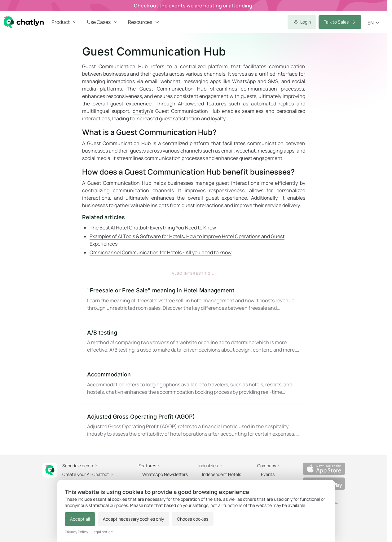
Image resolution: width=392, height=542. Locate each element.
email (227, 151)
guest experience (226, 198)
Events (268, 474)
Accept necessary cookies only (133, 519)
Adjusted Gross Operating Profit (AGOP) (141, 417)
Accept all (80, 519)
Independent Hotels (222, 474)
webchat (246, 151)
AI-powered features (202, 104)
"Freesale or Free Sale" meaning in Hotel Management (161, 290)
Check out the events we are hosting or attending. (194, 6)
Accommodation (109, 374)
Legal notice (102, 532)
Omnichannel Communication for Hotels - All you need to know (161, 252)
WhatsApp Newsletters (165, 474)
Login (302, 22)
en (374, 23)
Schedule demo (80, 466)
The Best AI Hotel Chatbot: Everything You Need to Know (153, 228)
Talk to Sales (340, 22)
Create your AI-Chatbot (88, 474)
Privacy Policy (76, 532)
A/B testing (102, 333)
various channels (182, 151)
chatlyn (141, 111)
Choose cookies (193, 519)
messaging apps (276, 151)
